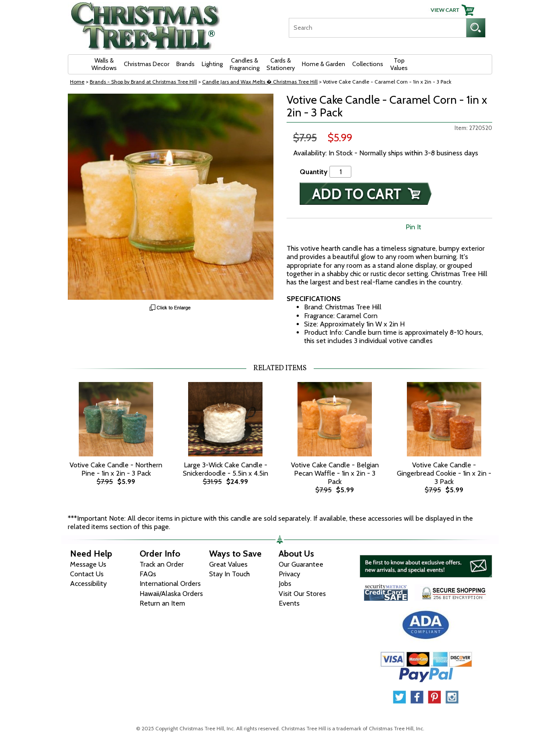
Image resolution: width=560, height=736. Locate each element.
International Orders (170, 584)
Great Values (228, 564)
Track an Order (162, 564)
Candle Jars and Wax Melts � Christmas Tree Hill (260, 82)
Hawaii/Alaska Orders (171, 594)
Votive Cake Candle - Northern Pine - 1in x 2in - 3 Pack (116, 469)
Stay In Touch (229, 574)
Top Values (399, 64)
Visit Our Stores (302, 594)
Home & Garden (324, 64)
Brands (185, 64)
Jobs (285, 584)
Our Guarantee (301, 564)
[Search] (377, 28)
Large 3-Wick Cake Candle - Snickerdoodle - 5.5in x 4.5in (226, 469)
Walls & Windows (104, 64)
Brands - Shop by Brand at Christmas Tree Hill (143, 82)
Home (77, 82)
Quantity (314, 172)
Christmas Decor (147, 64)
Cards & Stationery (281, 64)
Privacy (289, 574)
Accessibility (88, 584)
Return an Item (162, 603)
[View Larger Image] (171, 197)
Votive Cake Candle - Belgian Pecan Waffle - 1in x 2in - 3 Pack (335, 473)
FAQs (148, 574)
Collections (368, 64)
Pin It (413, 227)
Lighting (212, 64)
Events (289, 603)
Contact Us (87, 574)
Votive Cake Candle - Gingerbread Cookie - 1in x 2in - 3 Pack (444, 473)
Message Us (88, 564)
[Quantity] (340, 172)
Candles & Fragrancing (245, 64)
